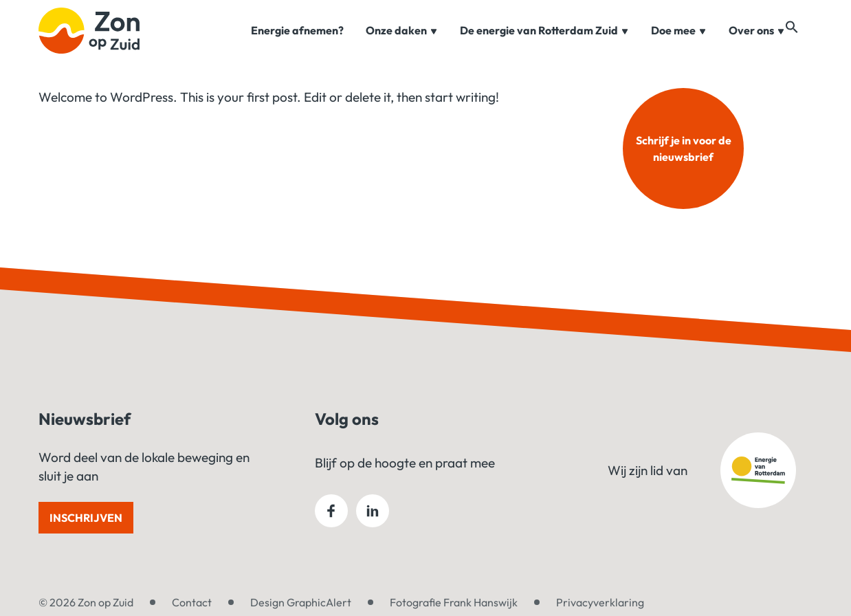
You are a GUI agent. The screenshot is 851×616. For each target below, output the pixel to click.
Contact (192, 602)
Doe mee (679, 44)
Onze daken (402, 44)
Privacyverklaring (600, 602)
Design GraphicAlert (301, 602)
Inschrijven (86, 518)
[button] (806, 43)
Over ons (757, 44)
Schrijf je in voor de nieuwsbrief (684, 148)
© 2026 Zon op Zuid (86, 602)
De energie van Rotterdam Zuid (544, 44)
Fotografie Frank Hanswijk (454, 602)
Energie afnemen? (297, 44)
